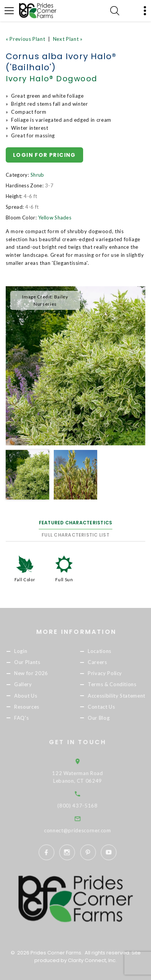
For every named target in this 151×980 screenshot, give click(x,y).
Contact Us (109, 707)
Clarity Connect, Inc (92, 960)
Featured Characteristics (76, 523)
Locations (107, 651)
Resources (34, 707)
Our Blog (106, 718)
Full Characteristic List (75, 535)
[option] (75, 366)
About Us (33, 696)
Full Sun (64, 579)
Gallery (30, 685)
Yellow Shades (55, 218)
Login (28, 651)
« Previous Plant (25, 39)
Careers (105, 662)
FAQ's (29, 718)
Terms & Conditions (119, 685)
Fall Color (25, 579)
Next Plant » (68, 39)
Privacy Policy (112, 674)
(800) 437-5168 (88, 806)
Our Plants (35, 662)
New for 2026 (38, 674)
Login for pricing (44, 155)
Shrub (37, 175)
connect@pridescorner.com (88, 830)
